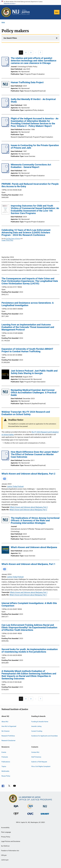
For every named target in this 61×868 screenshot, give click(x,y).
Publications (6, 762)
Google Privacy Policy (7, 240)
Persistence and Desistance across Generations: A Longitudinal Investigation (28, 304)
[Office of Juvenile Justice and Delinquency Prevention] (16, 815)
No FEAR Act (5, 846)
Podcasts (5, 757)
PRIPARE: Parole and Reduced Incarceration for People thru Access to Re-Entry (30, 185)
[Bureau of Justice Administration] (16, 808)
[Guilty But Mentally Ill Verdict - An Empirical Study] (5, 107)
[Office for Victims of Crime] (30, 815)
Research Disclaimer (8, 740)
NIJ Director (6, 731)
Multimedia (5, 771)
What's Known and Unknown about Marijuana (34, 547)
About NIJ (5, 722)
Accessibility (5, 828)
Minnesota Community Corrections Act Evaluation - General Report (31, 166)
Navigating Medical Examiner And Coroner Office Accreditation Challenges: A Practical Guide (34, 393)
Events (4, 752)
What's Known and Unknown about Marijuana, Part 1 (28, 564)
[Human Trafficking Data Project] (5, 85)
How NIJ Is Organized (9, 726)
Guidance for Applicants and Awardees (44, 736)
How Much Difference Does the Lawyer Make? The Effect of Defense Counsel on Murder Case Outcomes (35, 454)
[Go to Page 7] (41, 53)
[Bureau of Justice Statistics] (30, 809)
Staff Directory (36, 757)
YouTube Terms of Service (13, 238)
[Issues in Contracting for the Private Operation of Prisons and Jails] (5, 153)
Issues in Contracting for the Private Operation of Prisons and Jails (35, 147)
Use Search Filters (10, 38)
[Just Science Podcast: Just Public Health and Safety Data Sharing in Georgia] (5, 375)
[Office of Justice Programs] (6, 12)
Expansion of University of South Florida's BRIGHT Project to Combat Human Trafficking (27, 350)
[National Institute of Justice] (45, 808)
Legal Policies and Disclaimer (11, 841)
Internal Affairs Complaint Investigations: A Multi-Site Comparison (29, 604)
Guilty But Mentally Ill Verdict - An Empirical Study (33, 100)
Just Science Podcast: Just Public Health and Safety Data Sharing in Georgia (34, 372)
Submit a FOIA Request (39, 762)
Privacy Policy (6, 837)
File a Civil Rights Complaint (41, 766)
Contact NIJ (35, 752)
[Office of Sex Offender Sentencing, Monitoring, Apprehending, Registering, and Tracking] (45, 815)
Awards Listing (36, 726)
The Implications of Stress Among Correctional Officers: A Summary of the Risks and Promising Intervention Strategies (35, 520)
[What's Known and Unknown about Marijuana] (5, 550)
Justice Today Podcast (15, 486)
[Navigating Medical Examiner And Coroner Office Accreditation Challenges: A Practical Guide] (5, 392)
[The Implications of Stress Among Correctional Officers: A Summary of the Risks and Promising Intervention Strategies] (5, 520)
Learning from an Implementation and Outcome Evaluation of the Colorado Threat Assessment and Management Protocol (28, 327)
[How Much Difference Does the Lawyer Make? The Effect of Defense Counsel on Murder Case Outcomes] (5, 460)
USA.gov (4, 855)
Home (3, 22)
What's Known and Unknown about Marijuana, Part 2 (28, 474)
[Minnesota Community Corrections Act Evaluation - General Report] (5, 172)
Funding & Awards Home (40, 722)
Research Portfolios (8, 736)
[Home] (21, 12)
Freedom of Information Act (10, 851)
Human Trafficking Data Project (27, 82)
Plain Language (6, 832)
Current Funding (37, 731)
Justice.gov (5, 860)
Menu (57, 12)
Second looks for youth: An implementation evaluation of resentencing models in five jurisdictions (30, 651)
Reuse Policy (6, 776)
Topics (4, 766)
